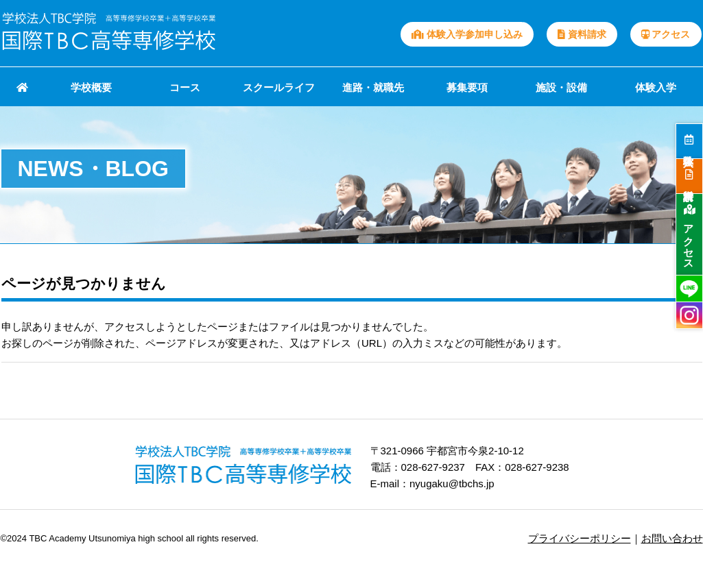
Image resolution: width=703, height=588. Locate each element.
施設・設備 (561, 87)
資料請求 (582, 34)
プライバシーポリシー (580, 538)
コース (185, 87)
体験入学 (656, 87)
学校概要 (91, 87)
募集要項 (467, 87)
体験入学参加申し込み (467, 34)
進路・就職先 (373, 87)
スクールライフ (279, 87)
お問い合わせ (672, 538)
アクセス (666, 34)
